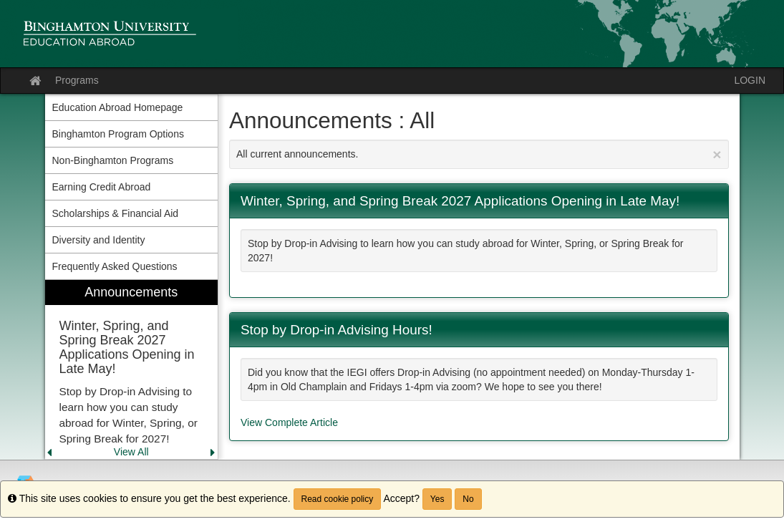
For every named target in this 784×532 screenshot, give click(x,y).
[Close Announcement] (717, 154)
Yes (437, 499)
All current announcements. (479, 154)
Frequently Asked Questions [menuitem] (115, 266)
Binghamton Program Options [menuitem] (118, 134)
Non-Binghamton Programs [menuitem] (113, 160)
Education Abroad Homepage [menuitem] (118, 107)
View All (131, 452)
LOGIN (750, 80)
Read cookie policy (338, 499)
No (468, 499)
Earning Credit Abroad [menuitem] (102, 187)
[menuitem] (132, 370)
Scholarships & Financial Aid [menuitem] (116, 213)
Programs (77, 80)
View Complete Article (289, 422)
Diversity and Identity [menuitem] (99, 240)
